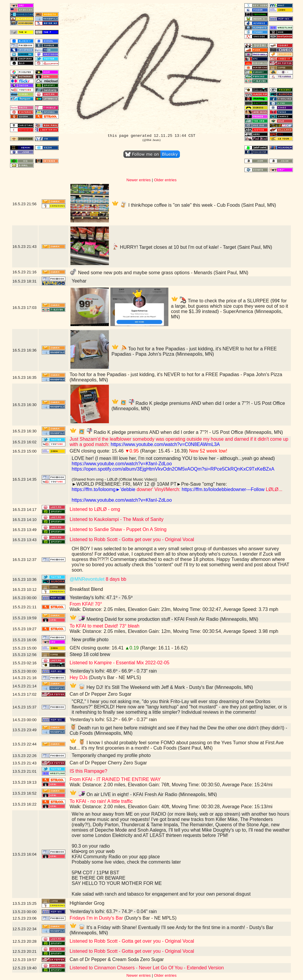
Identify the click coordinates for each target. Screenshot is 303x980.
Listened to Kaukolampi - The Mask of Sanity (116, 519)
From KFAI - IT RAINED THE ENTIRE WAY (115, 779)
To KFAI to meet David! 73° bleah (104, 626)
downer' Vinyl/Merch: (158, 489)
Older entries (165, 180)
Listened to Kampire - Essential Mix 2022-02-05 (119, 663)
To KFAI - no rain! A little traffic (101, 801)
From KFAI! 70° (86, 604)
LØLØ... (273, 489)
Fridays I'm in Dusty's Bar (96, 918)
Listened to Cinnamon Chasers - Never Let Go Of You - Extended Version (147, 968)
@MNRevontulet (87, 579)
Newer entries (138, 180)
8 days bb (115, 579)
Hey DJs (78, 677)
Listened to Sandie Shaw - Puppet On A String (118, 529)
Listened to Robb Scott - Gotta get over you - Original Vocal (132, 539)
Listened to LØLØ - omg (95, 509)
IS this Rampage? (88, 771)
